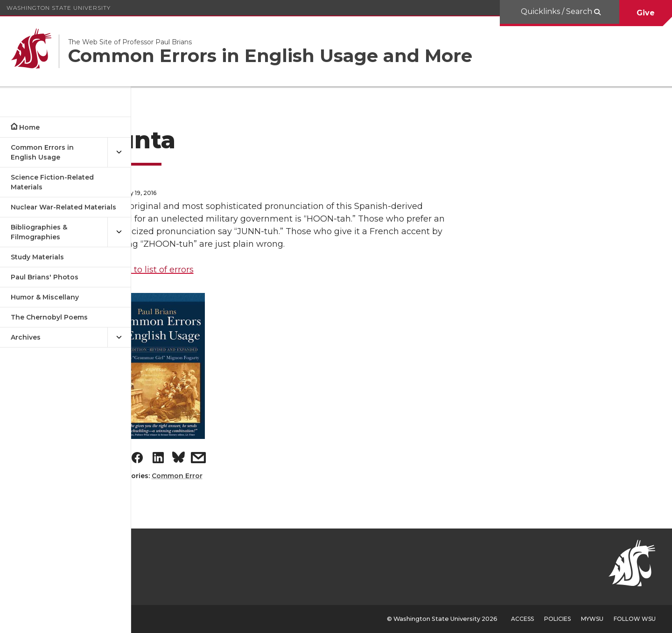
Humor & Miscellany (45, 297)
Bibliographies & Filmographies (39, 232)
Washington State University (59, 8)
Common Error (228, 476)
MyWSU (592, 619)
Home (29, 127)
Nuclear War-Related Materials (63, 207)
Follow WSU (635, 619)
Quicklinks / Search (557, 11)
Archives (26, 337)
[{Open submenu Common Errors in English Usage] (119, 153)
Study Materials (37, 257)
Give (646, 13)
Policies (557, 619)
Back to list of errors (203, 270)
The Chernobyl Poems (49, 317)
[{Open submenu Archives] (119, 337)
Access (522, 619)
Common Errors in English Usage (42, 152)
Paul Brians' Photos (45, 277)
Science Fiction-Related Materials (52, 182)
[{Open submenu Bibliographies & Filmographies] (119, 232)
